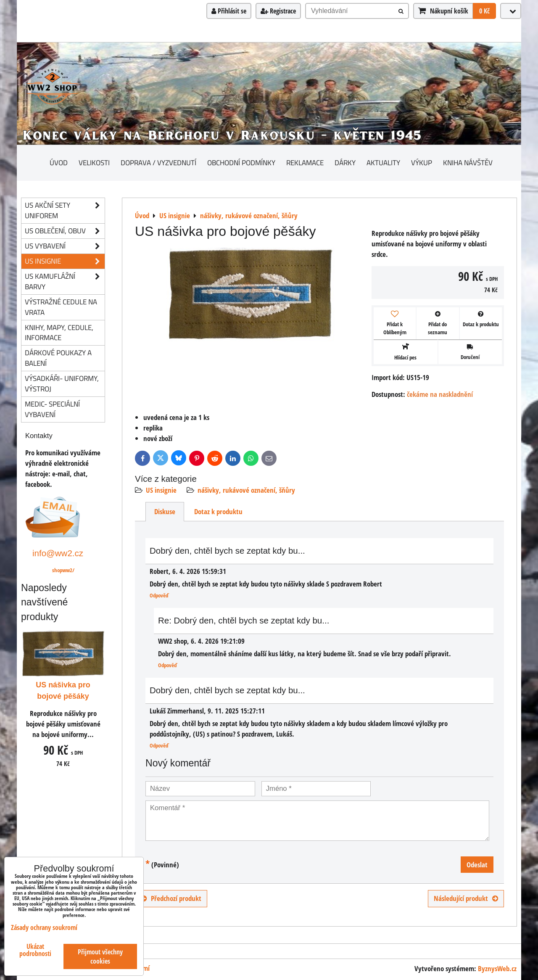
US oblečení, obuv (65, 231)
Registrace (278, 11)
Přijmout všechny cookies (100, 956)
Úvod (59, 162)
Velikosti (94, 162)
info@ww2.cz (58, 553)
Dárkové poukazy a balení (58, 358)
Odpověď (159, 595)
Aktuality (383, 162)
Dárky (345, 162)
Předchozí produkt (171, 898)
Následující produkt (466, 898)
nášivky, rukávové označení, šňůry (246, 490)
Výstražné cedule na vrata (61, 307)
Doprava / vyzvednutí (158, 162)
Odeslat (477, 865)
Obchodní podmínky (241, 162)
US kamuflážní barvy (65, 282)
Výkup (422, 162)
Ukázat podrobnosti (35, 950)
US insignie (161, 490)
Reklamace (305, 162)
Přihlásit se (229, 11)
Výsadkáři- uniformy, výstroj (62, 383)
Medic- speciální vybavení (52, 409)
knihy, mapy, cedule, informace (59, 333)
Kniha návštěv (468, 162)
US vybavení (65, 246)
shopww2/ (63, 570)
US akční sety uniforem (65, 211)
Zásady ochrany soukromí (44, 927)
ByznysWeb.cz (497, 968)
